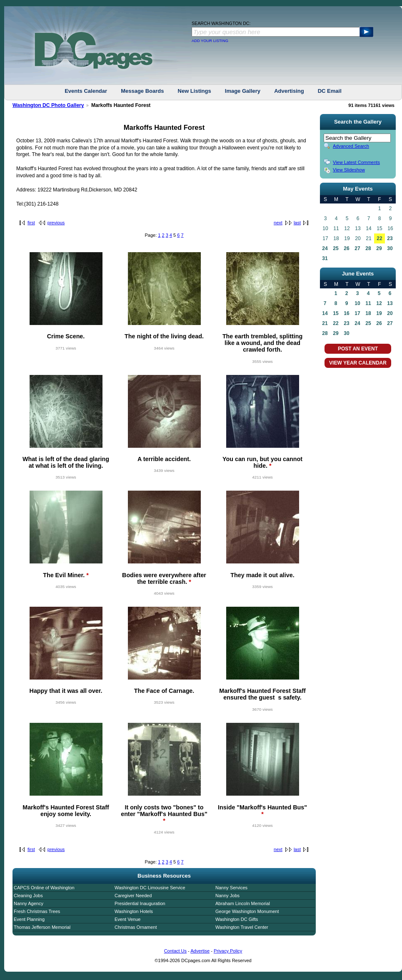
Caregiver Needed (133, 896)
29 (379, 248)
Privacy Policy (228, 951)
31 (325, 258)
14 (325, 313)
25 (336, 248)
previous (56, 223)
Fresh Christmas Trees (37, 911)
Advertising (289, 91)
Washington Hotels (134, 911)
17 (357, 313)
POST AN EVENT (358, 349)
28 (368, 248)
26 (346, 248)
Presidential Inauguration (140, 903)
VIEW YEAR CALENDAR (358, 363)
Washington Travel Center (242, 927)
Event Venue (127, 919)
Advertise (200, 951)
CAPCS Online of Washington (44, 888)
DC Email (330, 91)
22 (379, 238)
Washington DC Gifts (237, 919)
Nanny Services (231, 888)
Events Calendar (86, 91)
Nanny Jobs (227, 896)
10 (357, 303)
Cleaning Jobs (28, 896)
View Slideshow (349, 170)
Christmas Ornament (136, 927)
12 (379, 303)
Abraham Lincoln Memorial (243, 903)
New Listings (195, 91)
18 (368, 313)
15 (336, 313)
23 (390, 238)
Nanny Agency (29, 903)
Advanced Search (351, 146)
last (297, 223)
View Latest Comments (356, 162)
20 (390, 313)
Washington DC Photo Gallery (48, 105)
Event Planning (29, 919)
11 (368, 303)
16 (346, 313)
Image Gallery (243, 91)
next (278, 223)
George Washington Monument (247, 911)
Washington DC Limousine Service (150, 888)
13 (390, 303)
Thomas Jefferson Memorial (42, 927)
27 (357, 248)
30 (390, 248)
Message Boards (142, 91)
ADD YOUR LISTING (210, 41)
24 (325, 248)
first (31, 223)
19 (379, 313)
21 (325, 323)
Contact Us (175, 951)
